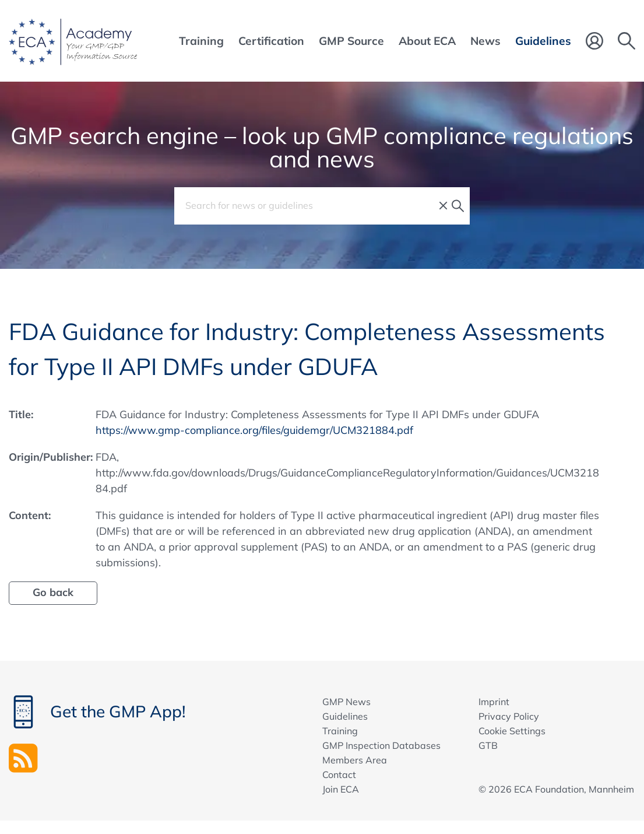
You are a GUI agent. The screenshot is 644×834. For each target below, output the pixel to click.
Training (340, 731)
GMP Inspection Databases (381, 745)
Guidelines (345, 716)
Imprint (494, 702)
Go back (53, 592)
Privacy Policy (509, 716)
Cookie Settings (512, 731)
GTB (488, 745)
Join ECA (341, 789)
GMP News (346, 702)
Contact (339, 775)
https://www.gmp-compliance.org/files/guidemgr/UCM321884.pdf (254, 430)
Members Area (355, 760)
